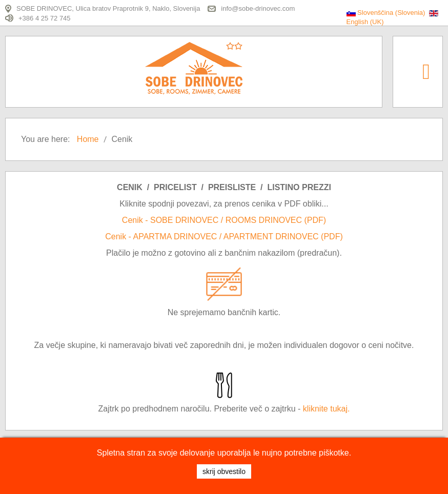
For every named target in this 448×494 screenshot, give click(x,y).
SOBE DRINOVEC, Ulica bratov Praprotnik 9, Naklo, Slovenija (108, 8)
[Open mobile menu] (426, 71)
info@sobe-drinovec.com (258, 8)
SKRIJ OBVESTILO (224, 471)
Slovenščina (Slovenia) (387, 13)
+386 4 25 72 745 (45, 18)
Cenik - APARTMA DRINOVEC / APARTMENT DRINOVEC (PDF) (224, 236)
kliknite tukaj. (327, 409)
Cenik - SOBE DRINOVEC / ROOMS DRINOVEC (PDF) (224, 220)
